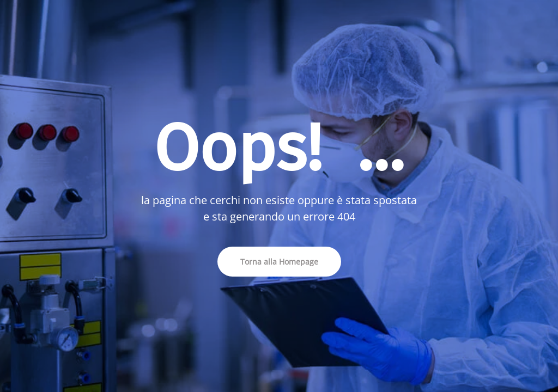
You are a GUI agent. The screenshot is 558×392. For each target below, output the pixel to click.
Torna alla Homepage (279, 262)
